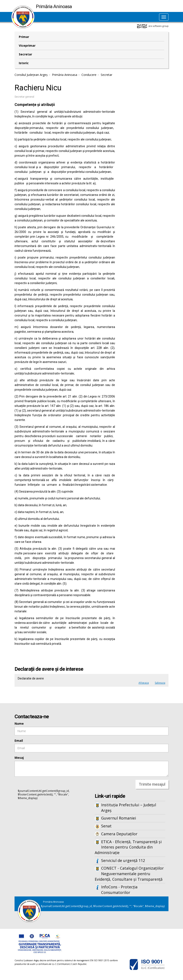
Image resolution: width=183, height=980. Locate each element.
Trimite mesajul (152, 784)
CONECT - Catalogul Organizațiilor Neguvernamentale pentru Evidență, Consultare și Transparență (129, 874)
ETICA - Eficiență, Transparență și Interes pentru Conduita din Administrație (128, 847)
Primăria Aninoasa (65, 75)
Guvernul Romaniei (119, 818)
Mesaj (19, 758)
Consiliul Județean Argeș (31, 75)
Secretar (25, 54)
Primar (24, 37)
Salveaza (160, 683)
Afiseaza (144, 683)
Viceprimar (27, 46)
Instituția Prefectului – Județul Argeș (129, 808)
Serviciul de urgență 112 (123, 860)
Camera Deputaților (119, 834)
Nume (19, 723)
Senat (106, 826)
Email (19, 741)
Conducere (89, 75)
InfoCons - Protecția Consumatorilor (119, 890)
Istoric (24, 63)
